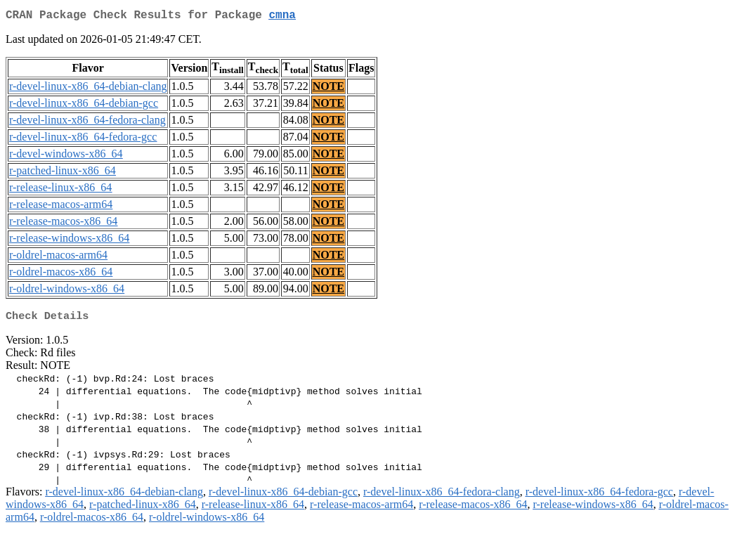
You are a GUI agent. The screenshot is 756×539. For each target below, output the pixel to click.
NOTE (328, 89)
